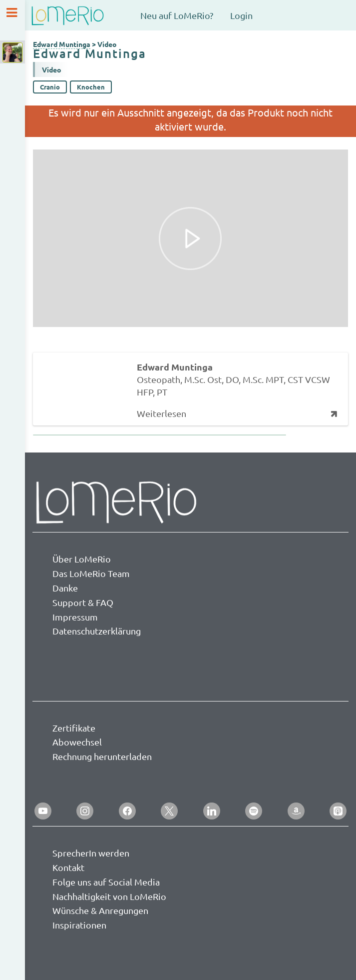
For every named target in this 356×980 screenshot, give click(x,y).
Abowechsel (77, 742)
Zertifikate (74, 728)
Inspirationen (79, 925)
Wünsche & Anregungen (100, 910)
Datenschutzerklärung (97, 631)
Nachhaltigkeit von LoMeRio (109, 896)
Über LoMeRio (82, 559)
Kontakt (68, 867)
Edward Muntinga (62, 44)
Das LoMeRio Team (91, 573)
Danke (65, 588)
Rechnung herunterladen (102, 756)
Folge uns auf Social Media (106, 882)
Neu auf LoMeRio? (177, 15)
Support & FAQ (83, 602)
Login (241, 15)
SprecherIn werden (91, 853)
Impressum (75, 617)
